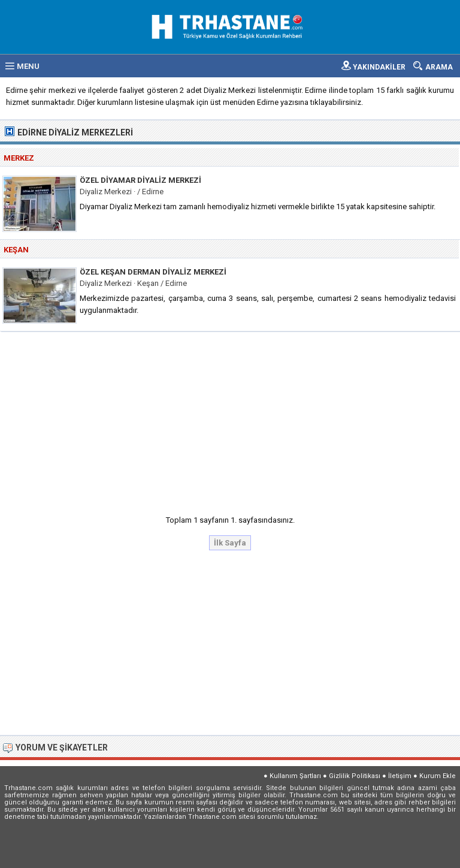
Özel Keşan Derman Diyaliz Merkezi (153, 272)
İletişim (400, 776)
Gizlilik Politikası (355, 776)
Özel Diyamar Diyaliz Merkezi (140, 180)
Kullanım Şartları (295, 776)
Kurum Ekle (438, 776)
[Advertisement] (231, 420)
